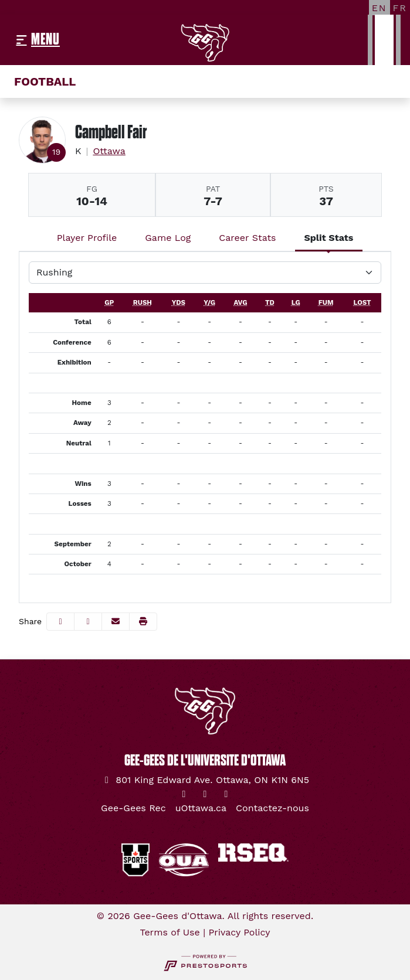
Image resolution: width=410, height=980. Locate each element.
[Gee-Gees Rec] (133, 808)
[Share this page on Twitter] (88, 622)
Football (45, 81)
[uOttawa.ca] (201, 808)
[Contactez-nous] (272, 808)
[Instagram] (205, 794)
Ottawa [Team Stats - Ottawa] (109, 151)
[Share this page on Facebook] (60, 622)
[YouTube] (226, 794)
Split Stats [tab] (329, 238)
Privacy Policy (240, 932)
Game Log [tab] (168, 238)
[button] (143, 622)
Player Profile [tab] (87, 238)
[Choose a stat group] (205, 273)
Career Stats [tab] (247, 238)
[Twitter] (184, 794)
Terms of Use (170, 932)
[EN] (379, 8)
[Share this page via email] (116, 622)
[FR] (400, 8)
